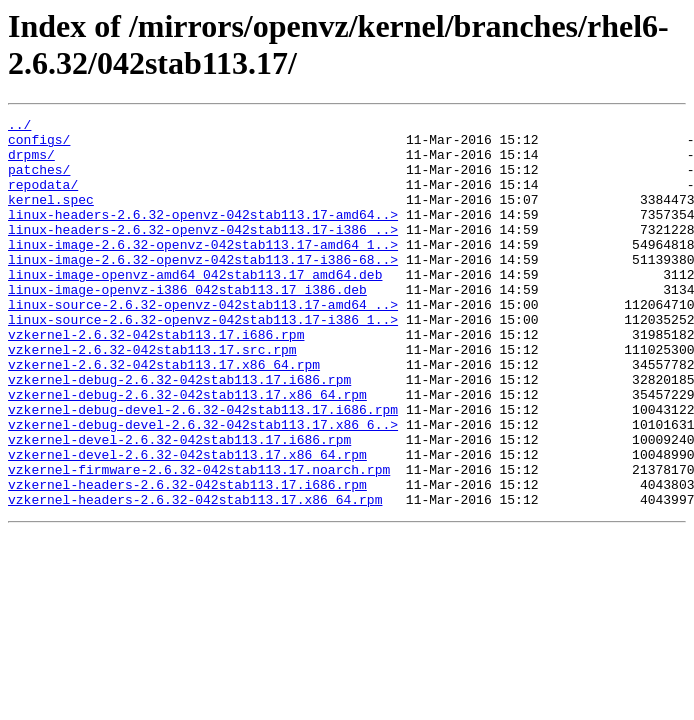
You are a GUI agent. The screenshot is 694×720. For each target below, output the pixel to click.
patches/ (39, 181)
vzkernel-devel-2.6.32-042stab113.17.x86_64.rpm (187, 523)
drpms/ (31, 163)
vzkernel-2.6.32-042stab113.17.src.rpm (152, 397)
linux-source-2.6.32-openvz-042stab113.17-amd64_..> (203, 343)
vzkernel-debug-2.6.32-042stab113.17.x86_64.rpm (187, 451)
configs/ (39, 145)
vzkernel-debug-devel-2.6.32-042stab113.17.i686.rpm (203, 469)
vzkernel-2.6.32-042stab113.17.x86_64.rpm (164, 415)
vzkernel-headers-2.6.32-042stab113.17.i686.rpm (187, 559)
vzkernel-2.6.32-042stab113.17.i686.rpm (156, 379)
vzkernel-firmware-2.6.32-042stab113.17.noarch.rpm (199, 541)
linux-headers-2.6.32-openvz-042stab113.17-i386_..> (203, 253)
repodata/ (43, 199)
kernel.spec (51, 217)
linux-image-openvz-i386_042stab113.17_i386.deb (187, 325)
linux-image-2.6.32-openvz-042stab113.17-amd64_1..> (203, 271)
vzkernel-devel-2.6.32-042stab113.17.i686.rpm (179, 505)
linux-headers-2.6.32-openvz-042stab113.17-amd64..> (203, 235)
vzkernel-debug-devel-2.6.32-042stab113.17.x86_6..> (203, 487)
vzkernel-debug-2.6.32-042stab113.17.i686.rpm (179, 433)
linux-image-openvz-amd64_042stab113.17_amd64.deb (195, 307)
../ (19, 127)
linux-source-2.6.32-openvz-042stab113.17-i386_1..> (203, 361)
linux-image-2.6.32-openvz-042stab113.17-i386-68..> (203, 289)
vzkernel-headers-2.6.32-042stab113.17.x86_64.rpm (195, 577)
